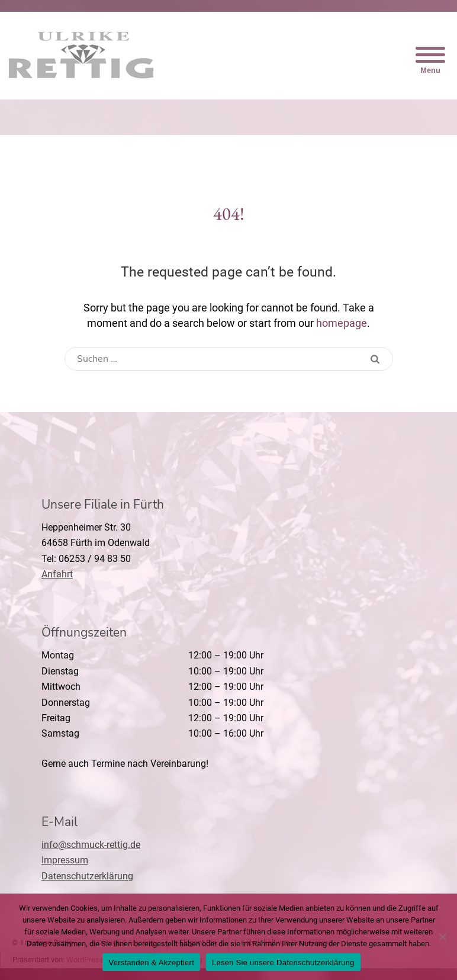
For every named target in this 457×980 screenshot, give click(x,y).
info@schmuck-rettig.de (91, 845)
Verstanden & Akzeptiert (151, 963)
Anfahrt (57, 574)
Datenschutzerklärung (87, 876)
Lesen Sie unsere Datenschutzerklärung (283, 963)
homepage (342, 323)
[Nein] (442, 937)
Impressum (65, 860)
